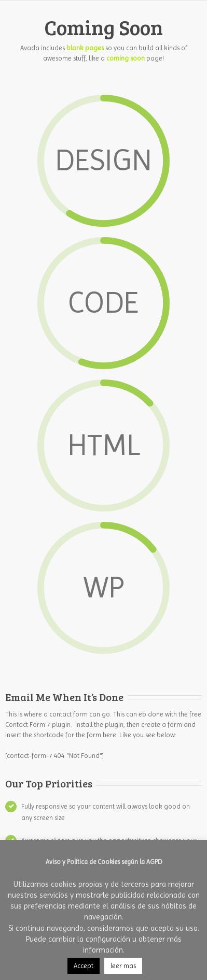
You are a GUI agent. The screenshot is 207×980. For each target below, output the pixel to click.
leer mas (123, 966)
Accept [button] (84, 966)
